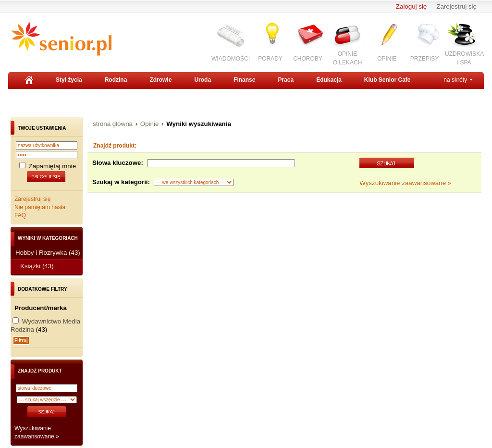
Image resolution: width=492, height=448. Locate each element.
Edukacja (329, 80)
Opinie (150, 124)
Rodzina (116, 80)
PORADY (270, 59)
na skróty (455, 80)
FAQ (20, 215)
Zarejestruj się (456, 6)
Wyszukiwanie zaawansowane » (405, 183)
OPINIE (387, 59)
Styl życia (69, 80)
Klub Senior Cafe (387, 80)
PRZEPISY (424, 59)
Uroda (203, 80)
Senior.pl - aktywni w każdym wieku (61, 39)
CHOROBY (308, 59)
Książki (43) (37, 266)
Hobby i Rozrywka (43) (48, 253)
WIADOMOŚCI (231, 59)
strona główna (113, 124)
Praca (286, 80)
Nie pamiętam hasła (40, 207)
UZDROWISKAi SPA (464, 58)
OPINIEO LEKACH (348, 58)
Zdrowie (160, 80)
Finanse (244, 80)
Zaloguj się (411, 6)
